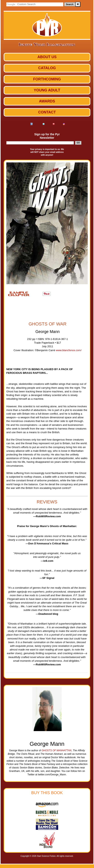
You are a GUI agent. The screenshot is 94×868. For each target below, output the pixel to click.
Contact (47, 112)
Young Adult (47, 90)
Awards (47, 101)
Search (70, 4)
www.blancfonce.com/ (69, 350)
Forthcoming (47, 79)
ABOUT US (47, 57)
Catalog (47, 68)
